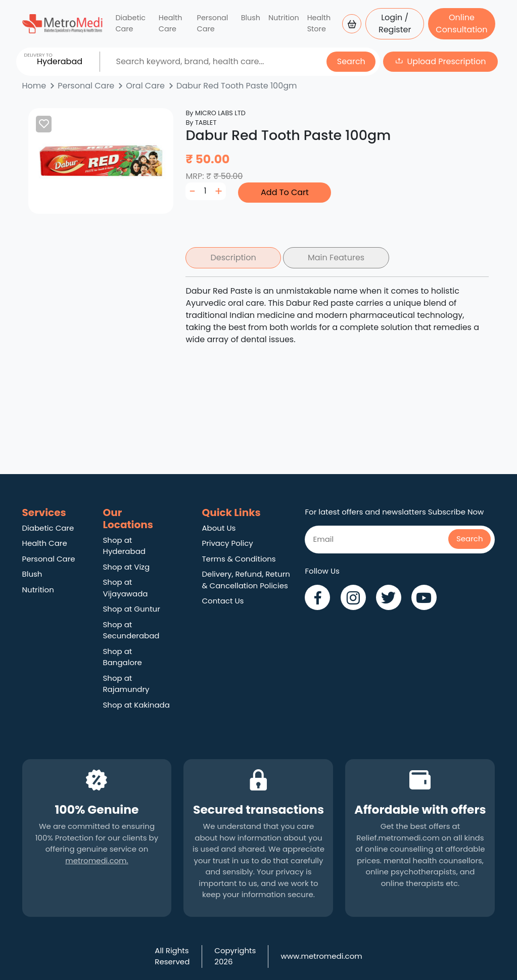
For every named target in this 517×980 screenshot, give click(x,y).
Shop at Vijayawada (126, 588)
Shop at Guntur (132, 609)
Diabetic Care (130, 23)
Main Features (336, 258)
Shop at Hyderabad (124, 546)
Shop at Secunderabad (131, 630)
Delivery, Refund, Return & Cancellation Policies (246, 580)
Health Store (319, 23)
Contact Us (223, 601)
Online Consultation (461, 24)
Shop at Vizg (127, 567)
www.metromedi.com (321, 956)
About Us (219, 528)
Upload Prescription (447, 61)
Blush (251, 18)
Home (34, 86)
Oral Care (145, 86)
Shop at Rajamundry (126, 684)
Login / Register (395, 24)
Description (233, 258)
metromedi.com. (97, 860)
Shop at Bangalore (123, 657)
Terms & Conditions (239, 559)
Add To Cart (285, 192)
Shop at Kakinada (136, 705)
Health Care (171, 23)
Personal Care (213, 23)
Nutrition (284, 18)
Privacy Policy (227, 543)
